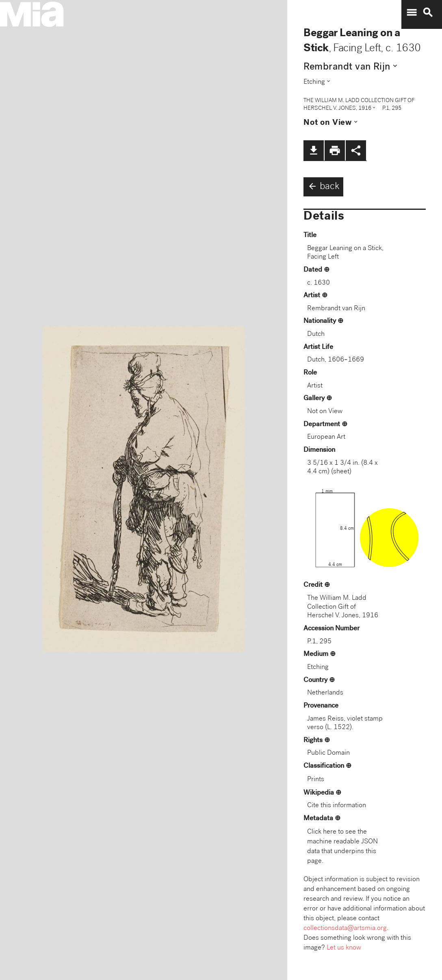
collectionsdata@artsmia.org (345, 929)
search (428, 13)
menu (412, 13)
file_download (314, 150)
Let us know (344, 948)
